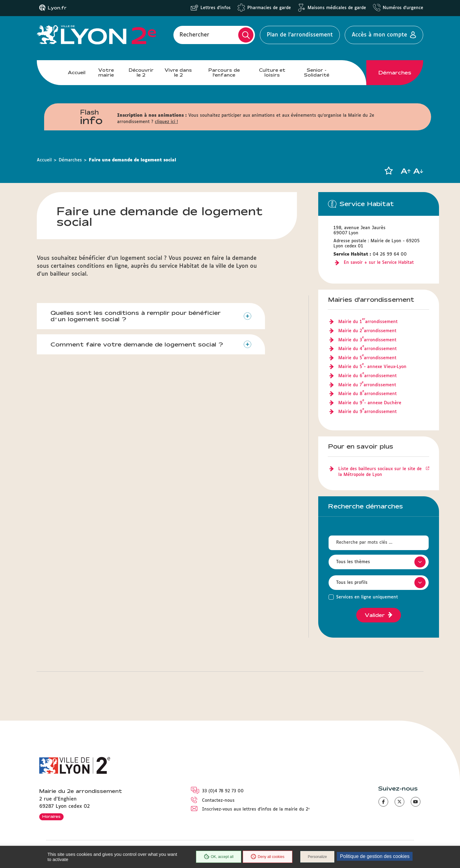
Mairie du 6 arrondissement (368, 376)
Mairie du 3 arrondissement (367, 340)
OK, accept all (219, 857)
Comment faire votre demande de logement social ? (137, 344)
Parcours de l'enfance (224, 72)
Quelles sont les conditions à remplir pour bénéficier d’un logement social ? (136, 316)
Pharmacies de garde (269, 8)
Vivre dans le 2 (178, 72)
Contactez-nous (218, 801)
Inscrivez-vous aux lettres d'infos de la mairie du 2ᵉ (256, 809)
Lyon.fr (57, 8)
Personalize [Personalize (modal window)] (317, 857)
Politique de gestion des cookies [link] (375, 856)
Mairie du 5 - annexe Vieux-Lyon (372, 367)
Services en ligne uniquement (367, 597)
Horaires (51, 816)
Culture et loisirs (272, 72)
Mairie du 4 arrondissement (368, 349)
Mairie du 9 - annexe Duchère (370, 403)
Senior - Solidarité (317, 72)
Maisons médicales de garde (337, 8)
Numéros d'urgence (403, 8)
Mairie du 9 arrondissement (368, 412)
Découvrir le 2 (141, 72)
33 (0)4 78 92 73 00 (223, 791)
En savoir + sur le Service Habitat (379, 263)
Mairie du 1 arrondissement (368, 322)
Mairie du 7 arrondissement (367, 385)
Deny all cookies (267, 857)
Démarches (395, 73)
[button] (389, 171)
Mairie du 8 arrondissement (368, 394)
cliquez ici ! (166, 122)
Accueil (77, 72)
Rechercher (194, 35)
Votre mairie (106, 72)
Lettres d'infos (216, 8)
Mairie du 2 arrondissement (367, 331)
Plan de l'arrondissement (300, 35)
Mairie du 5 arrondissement (367, 358)
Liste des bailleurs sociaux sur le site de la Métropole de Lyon (380, 472)
